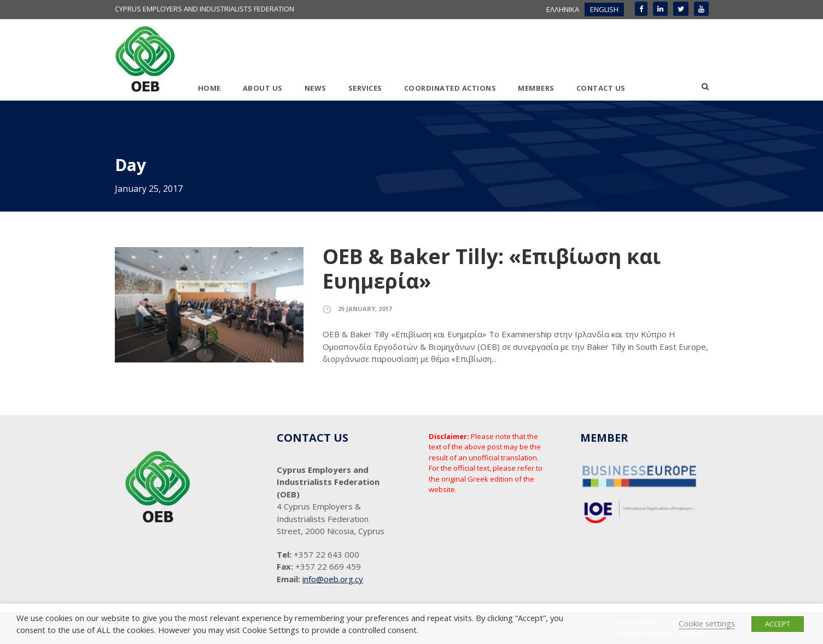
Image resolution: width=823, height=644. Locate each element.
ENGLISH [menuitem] (604, 9)
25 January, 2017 (365, 309)
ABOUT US (263, 88)
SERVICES (365, 88)
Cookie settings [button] (707, 623)
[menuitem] (563, 10)
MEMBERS (536, 88)
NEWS (316, 88)
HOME (209, 88)
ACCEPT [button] (778, 624)
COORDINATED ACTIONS (450, 88)
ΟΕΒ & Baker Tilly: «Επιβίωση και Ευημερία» (492, 268)
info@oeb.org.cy (333, 579)
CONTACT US (601, 88)
